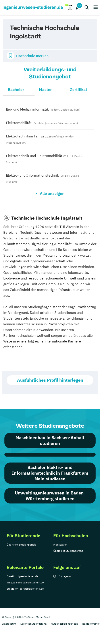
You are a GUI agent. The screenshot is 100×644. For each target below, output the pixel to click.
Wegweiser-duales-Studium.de (25, 582)
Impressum (9, 624)
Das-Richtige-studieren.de (22, 576)
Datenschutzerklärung (33, 624)
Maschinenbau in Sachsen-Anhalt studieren (50, 440)
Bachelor (16, 90)
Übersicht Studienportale (22, 545)
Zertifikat (79, 90)
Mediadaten (60, 545)
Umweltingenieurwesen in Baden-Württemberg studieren (50, 496)
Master (45, 90)
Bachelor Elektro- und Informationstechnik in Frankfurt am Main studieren (50, 473)
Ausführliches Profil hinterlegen (50, 380)
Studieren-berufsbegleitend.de (25, 589)
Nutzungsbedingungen (64, 624)
